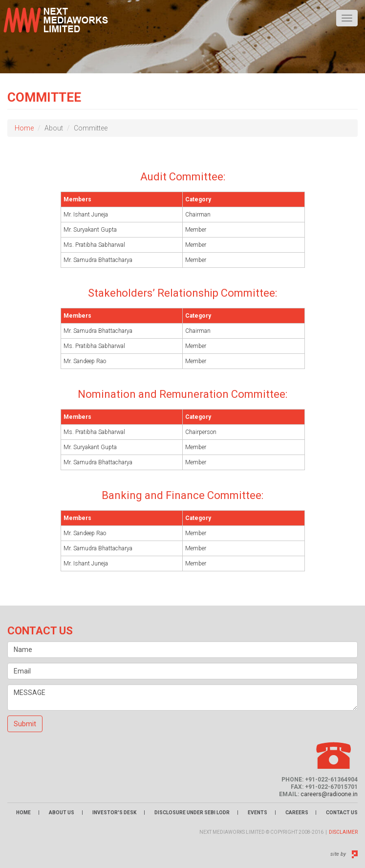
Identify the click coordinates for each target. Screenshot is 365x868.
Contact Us (342, 813)
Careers (297, 813)
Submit (25, 724)
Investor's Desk (114, 813)
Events (258, 813)
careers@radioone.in (329, 794)
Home (24, 128)
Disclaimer (343, 832)
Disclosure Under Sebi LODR (192, 813)
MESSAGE (182, 697)
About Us (62, 813)
